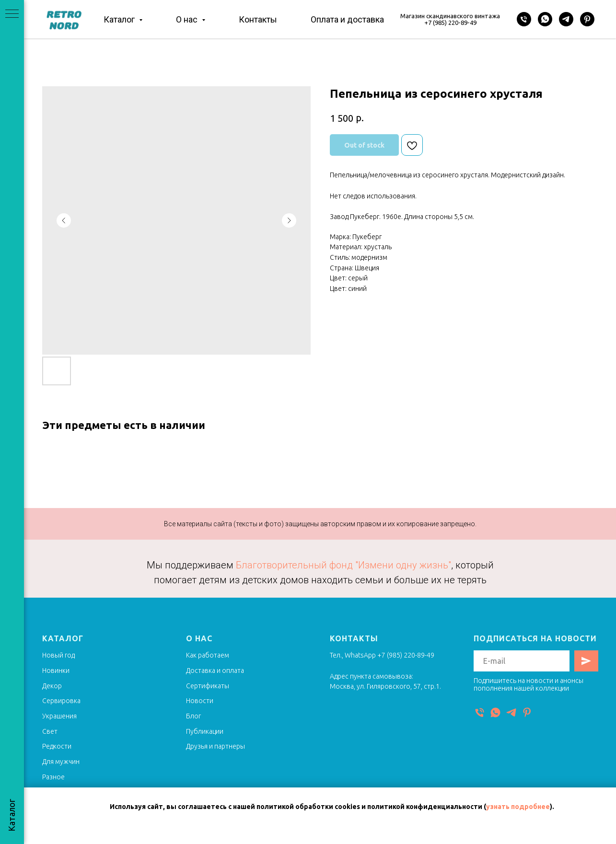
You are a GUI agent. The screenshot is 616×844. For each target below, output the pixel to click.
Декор (52, 686)
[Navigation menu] (12, 14)
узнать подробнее (518, 807)
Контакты (258, 19)
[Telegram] (566, 19)
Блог (193, 716)
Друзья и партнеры (215, 746)
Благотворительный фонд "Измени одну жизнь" (343, 565)
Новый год (58, 655)
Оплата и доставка (347, 19)
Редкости (57, 746)
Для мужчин (61, 762)
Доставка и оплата (215, 671)
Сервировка (61, 701)
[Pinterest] (587, 19)
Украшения (59, 716)
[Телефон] (524, 19)
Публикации (205, 731)
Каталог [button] (120, 19)
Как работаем (208, 655)
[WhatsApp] (545, 19)
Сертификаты (208, 686)
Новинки (56, 671)
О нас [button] (188, 19)
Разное (53, 777)
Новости (200, 701)
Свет (50, 731)
